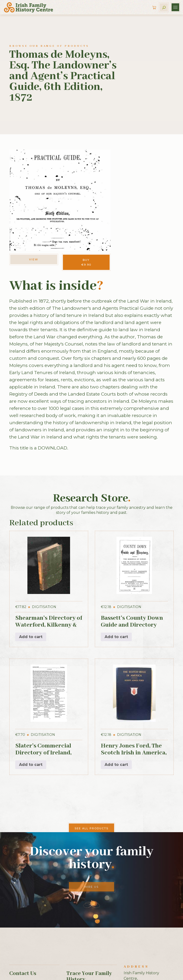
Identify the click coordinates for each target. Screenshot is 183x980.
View (34, 259)
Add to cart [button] (31, 637)
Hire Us (92, 887)
